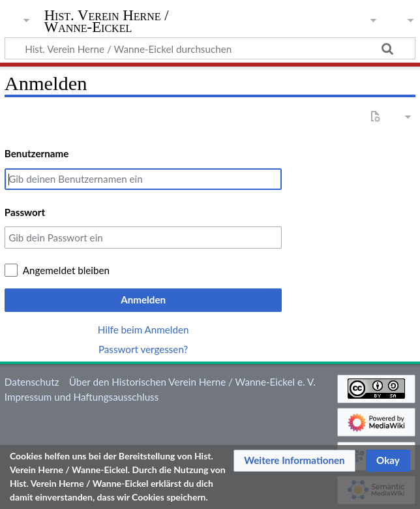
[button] (294, 461)
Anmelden (143, 300)
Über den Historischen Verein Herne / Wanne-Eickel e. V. (192, 382)
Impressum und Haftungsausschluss (82, 397)
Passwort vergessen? (143, 349)
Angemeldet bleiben (66, 270)
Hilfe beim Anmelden (143, 330)
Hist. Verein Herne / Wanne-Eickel (107, 22)
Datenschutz (32, 382)
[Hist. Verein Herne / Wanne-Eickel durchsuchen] (210, 48)
